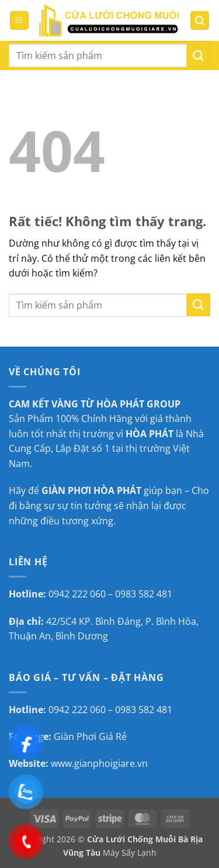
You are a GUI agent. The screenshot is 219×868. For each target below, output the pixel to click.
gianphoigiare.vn (111, 763)
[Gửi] (199, 55)
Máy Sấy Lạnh (130, 853)
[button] (19, 21)
